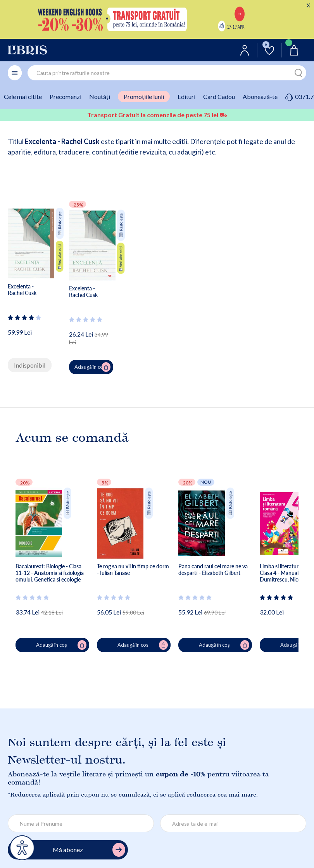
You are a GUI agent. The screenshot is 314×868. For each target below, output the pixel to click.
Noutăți (100, 96)
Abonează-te (260, 96)
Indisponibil (30, 365)
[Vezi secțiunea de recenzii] (25, 318)
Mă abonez (89, 850)
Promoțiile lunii (144, 96)
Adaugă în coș (92, 367)
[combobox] (167, 73)
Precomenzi (66, 96)
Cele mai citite (23, 96)
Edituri (186, 96)
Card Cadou (219, 96)
